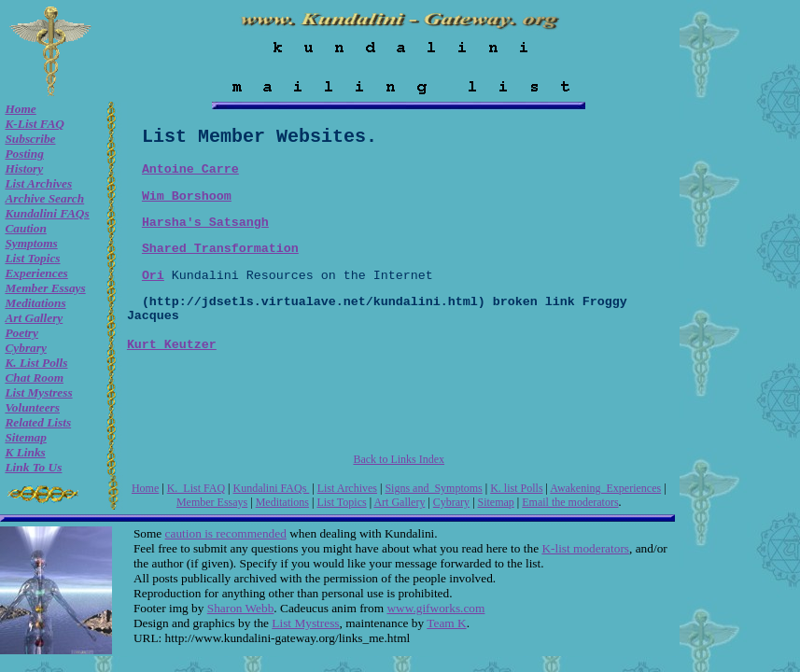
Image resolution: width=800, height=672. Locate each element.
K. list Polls (36, 363)
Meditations (35, 303)
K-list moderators (585, 548)
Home (20, 109)
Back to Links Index (399, 459)
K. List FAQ (196, 488)
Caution (25, 228)
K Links (25, 452)
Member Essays (45, 288)
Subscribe (30, 139)
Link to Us (33, 467)
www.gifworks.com (435, 608)
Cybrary (25, 348)
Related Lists (38, 422)
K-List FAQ (35, 124)
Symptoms (31, 243)
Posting (24, 154)
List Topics (32, 258)
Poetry (21, 333)
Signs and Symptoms (433, 488)
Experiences (36, 273)
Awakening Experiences (605, 488)
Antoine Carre (190, 169)
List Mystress (38, 392)
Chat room (34, 378)
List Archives (38, 183)
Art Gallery (34, 318)
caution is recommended (226, 533)
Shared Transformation (220, 249)
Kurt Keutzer (172, 345)
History (24, 168)
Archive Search (44, 198)
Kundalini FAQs (47, 213)
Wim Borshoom (187, 196)
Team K (446, 623)
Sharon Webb (241, 608)
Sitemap (25, 437)
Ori (153, 276)
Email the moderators (570, 502)
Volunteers (32, 407)
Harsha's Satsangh (205, 223)
